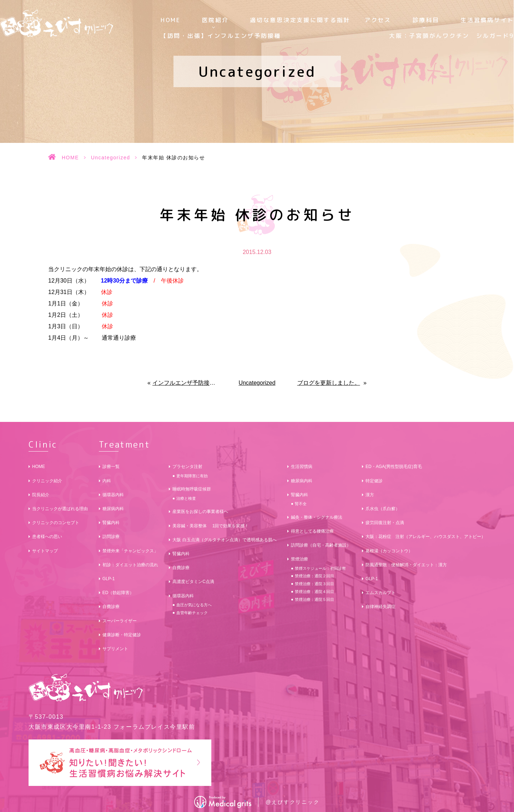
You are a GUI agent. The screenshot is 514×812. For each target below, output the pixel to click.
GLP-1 (109, 579)
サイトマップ (45, 551)
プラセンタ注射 (187, 467)
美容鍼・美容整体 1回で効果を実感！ (211, 526)
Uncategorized (111, 158)
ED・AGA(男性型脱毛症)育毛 (394, 467)
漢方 (370, 495)
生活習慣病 (302, 467)
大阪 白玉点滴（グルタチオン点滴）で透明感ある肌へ (224, 540)
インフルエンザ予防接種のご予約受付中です (185, 383)
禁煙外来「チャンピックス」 (130, 551)
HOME (171, 20)
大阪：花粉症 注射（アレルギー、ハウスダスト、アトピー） (425, 537)
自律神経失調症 (381, 607)
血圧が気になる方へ (194, 605)
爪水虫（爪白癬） (383, 509)
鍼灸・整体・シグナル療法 (317, 517)
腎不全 (301, 504)
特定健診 (374, 481)
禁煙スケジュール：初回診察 (320, 568)
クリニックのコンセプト (56, 523)
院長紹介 (41, 495)
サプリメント (115, 649)
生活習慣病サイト (487, 20)
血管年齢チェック (192, 613)
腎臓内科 (111, 523)
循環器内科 (113, 495)
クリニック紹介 (47, 481)
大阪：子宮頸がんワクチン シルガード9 (452, 36)
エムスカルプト (381, 593)
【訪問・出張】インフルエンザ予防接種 (221, 36)
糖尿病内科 (113, 509)
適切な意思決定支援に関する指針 (300, 20)
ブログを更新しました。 (329, 383)
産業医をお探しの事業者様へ (200, 512)
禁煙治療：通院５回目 (314, 599)
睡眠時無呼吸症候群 (192, 489)
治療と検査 (186, 498)
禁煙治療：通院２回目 (314, 576)
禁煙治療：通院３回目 (314, 584)
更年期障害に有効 (192, 476)
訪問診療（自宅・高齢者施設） (321, 545)
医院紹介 (215, 20)
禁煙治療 (299, 559)
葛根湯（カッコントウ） (389, 551)
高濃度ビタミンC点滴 (193, 582)
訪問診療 (111, 537)
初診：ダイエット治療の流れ (130, 565)
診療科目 (426, 20)
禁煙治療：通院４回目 (314, 592)
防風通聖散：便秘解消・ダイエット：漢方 (406, 565)
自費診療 (111, 607)
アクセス (378, 20)
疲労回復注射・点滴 (385, 523)
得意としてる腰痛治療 (312, 531)
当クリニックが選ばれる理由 (60, 509)
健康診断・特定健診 (122, 635)
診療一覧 (111, 467)
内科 (107, 481)
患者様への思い (47, 537)
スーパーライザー (120, 621)
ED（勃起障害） (118, 593)
